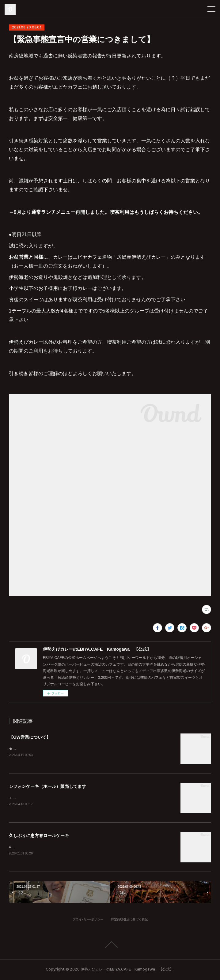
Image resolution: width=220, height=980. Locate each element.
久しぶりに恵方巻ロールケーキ (39, 836)
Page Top (110, 946)
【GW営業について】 (30, 737)
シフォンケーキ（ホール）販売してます (47, 787)
